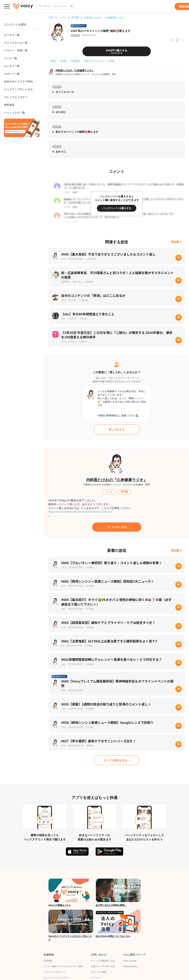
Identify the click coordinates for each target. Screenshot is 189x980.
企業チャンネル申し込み (103, 966)
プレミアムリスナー (16, 97)
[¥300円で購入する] (117, 51)
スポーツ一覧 (12, 74)
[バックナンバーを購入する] (117, 208)
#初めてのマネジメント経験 (99, 61)
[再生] (179, 258)
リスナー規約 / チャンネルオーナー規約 (63, 966)
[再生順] (176, 242)
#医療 (64, 61)
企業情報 (48, 961)
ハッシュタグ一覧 (14, 113)
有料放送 (9, 105)
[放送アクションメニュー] (183, 40)
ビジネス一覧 (12, 35)
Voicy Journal (130, 961)
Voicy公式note (130, 966)
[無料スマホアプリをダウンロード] (22, 128)
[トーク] (109, 492)
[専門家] (124, 492)
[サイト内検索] (71, 6)
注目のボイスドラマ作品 (18, 81)
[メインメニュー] (7, 6)
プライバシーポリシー (54, 972)
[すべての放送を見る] (117, 760)
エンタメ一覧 (12, 66)
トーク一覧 (11, 58)
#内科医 (75, 61)
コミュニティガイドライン (57, 978)
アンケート (96, 978)
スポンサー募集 (99, 972)
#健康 (53, 61)
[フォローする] (117, 527)
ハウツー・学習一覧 (16, 50)
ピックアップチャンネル (18, 89)
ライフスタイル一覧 (16, 43)
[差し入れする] (117, 429)
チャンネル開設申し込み (103, 961)
